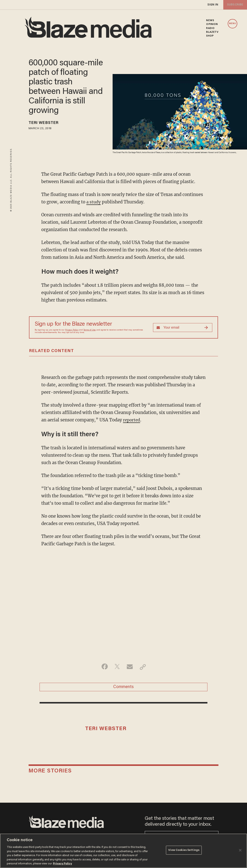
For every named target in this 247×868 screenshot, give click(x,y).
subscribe (235, 5)
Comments (123, 688)
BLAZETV (212, 32)
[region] (123, 851)
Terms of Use (89, 330)
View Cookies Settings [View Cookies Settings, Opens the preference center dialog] (184, 850)
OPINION (212, 24)
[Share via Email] (130, 667)
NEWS (210, 21)
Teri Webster (46, 123)
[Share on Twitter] (117, 667)
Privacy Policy (72, 330)
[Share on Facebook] (104, 667)
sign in (213, 5)
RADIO (210, 28)
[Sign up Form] (183, 327)
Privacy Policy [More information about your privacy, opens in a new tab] (62, 864)
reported (132, 420)
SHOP (210, 36)
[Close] (240, 850)
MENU (233, 24)
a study (94, 202)
